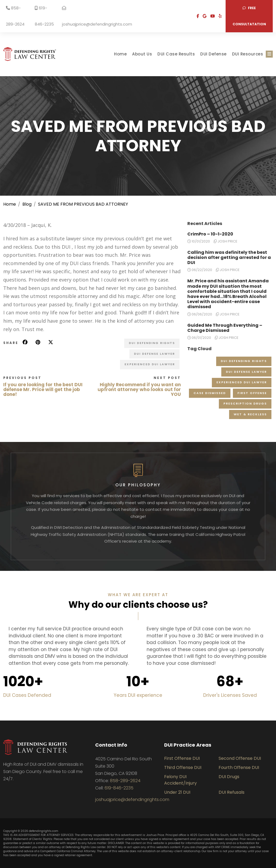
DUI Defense (213, 54)
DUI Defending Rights (152, 343)
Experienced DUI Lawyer (150, 364)
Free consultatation (249, 16)
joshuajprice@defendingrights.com (97, 16)
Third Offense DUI (183, 767)
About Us (142, 54)
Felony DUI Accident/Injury (180, 780)
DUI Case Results (176, 54)
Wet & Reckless (250, 414)
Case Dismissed (210, 393)
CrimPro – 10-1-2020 (210, 234)
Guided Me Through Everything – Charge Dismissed (225, 328)
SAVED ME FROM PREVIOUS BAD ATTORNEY (83, 204)
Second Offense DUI (240, 758)
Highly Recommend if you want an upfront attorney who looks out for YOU (139, 389)
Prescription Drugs (245, 403)
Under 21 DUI (177, 792)
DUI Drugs (229, 777)
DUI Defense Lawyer (154, 354)
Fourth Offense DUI (239, 767)
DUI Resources (248, 54)
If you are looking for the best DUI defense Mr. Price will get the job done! (43, 389)
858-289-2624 (15, 16)
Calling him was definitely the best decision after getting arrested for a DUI (229, 257)
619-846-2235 (44, 16)
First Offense (252, 393)
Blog (27, 204)
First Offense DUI (182, 758)
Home (120, 54)
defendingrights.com (44, 831)
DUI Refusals (232, 792)
